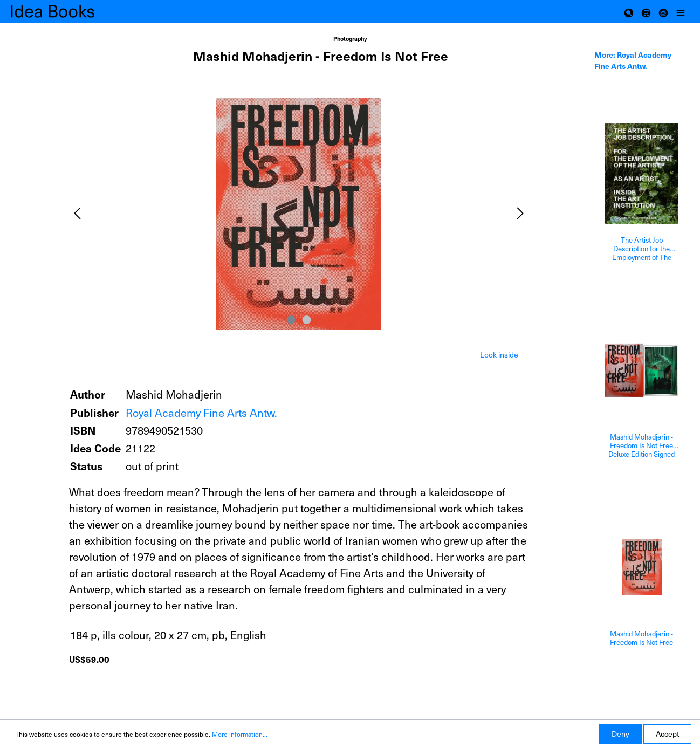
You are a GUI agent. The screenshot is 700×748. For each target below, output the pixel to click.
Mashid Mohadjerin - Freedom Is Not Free (641, 638)
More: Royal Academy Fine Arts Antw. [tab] (633, 60)
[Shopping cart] (646, 11)
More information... (240, 734)
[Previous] (77, 213)
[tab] (499, 354)
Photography (350, 39)
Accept (667, 734)
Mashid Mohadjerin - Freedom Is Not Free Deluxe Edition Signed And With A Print (641, 445)
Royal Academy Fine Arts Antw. (201, 413)
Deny (620, 734)
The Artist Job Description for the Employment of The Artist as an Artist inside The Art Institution (642, 249)
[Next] (520, 213)
